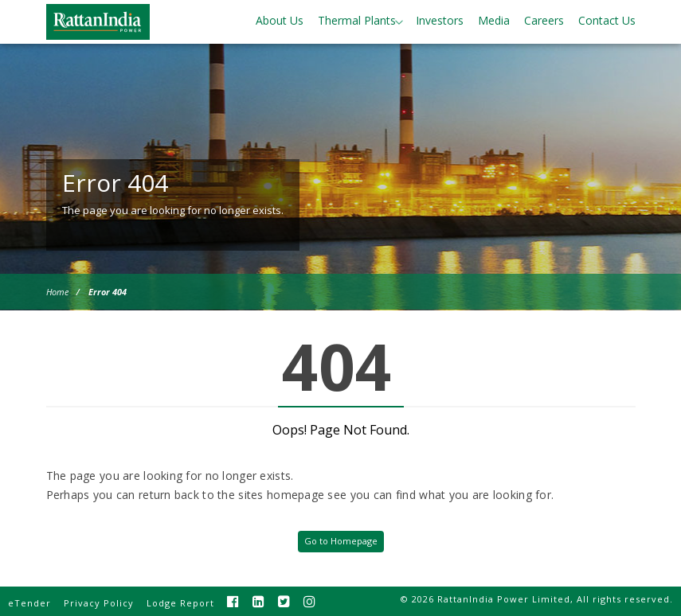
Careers (544, 20)
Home (57, 292)
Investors (440, 20)
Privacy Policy (99, 603)
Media (494, 20)
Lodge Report (180, 603)
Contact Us (607, 20)
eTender (29, 603)
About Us (280, 20)
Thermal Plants (357, 20)
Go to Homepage (341, 541)
